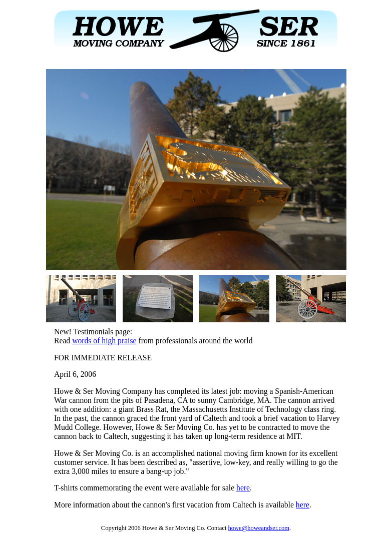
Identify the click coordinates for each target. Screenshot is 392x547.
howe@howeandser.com (259, 528)
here (243, 488)
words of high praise (104, 341)
